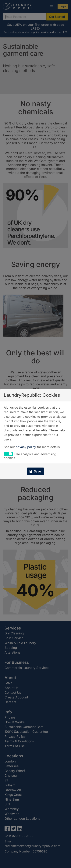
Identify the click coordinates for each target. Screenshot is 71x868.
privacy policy (26, 447)
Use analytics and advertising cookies (30, 456)
